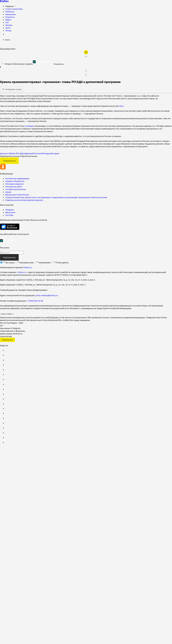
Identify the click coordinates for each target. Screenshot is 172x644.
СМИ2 (2, 314)
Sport (8, 28)
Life (7, 22)
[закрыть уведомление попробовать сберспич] (2, 64)
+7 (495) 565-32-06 (35, 301)
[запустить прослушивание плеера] (86, 57)
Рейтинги (10, 12)
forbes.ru (28, 267)
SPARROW (6, 314)
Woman (9, 25)
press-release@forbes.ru (47, 295)
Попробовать (59, 64)
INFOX (11, 314)
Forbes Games (14, 9)
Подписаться (9, 161)
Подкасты (10, 17)
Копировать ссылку (12, 89)
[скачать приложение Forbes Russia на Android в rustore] (10, 227)
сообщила (30, 126)
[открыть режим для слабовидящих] (86, 52)
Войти (8, 40)
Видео (8, 20)
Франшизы (11, 14)
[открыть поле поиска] (2, 45)
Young (8, 30)
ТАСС (121, 106)
